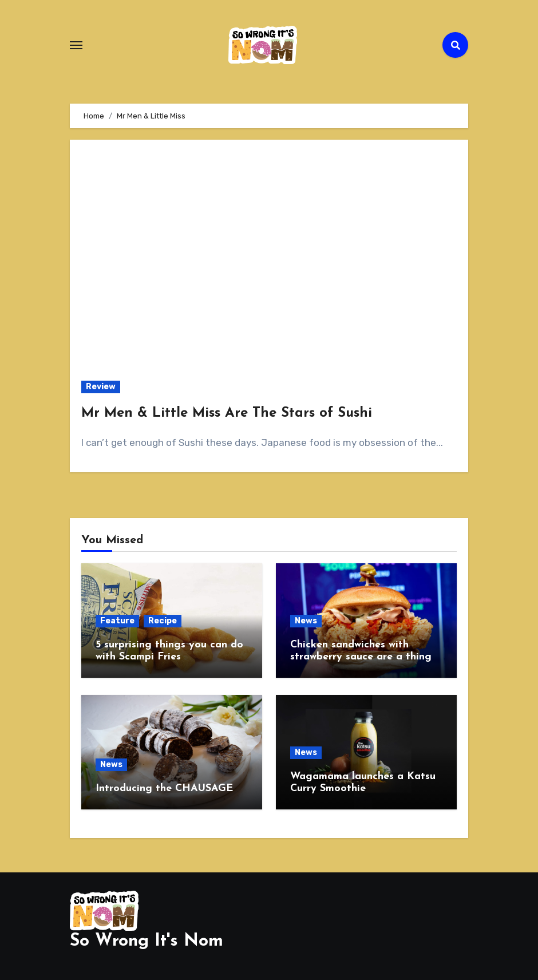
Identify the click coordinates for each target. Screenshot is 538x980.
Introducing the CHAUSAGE (164, 789)
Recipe (163, 621)
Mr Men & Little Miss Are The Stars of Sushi (227, 413)
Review (101, 387)
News (306, 621)
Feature (117, 621)
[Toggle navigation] (76, 45)
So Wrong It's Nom (147, 941)
